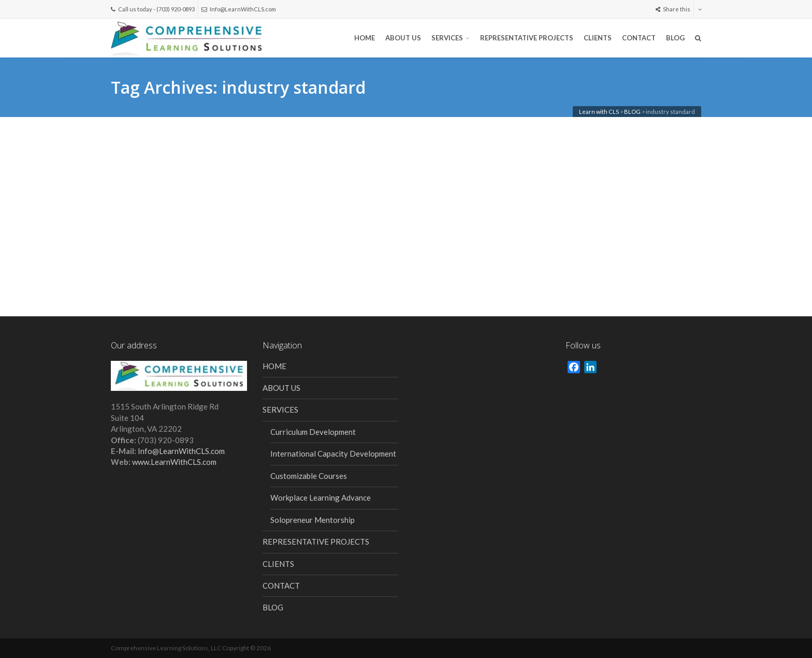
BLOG (675, 38)
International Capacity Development (333, 454)
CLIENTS (598, 38)
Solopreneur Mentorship (313, 520)
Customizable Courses (309, 476)
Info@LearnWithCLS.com (239, 9)
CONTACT (639, 38)
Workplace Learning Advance (321, 498)
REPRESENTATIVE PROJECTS (527, 38)
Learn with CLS (599, 112)
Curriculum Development (313, 432)
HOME (365, 38)
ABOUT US (403, 38)
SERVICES (447, 38)
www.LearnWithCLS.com (174, 462)
